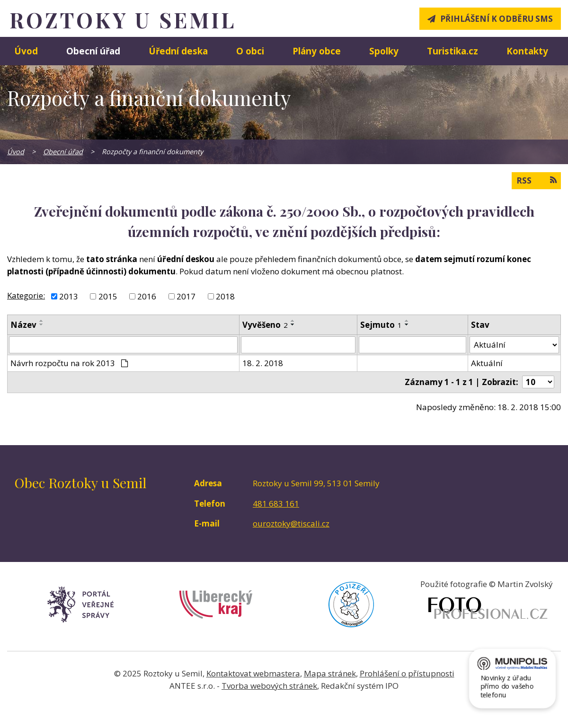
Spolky (384, 51)
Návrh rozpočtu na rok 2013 (69, 363)
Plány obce (317, 51)
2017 (186, 296)
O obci (250, 51)
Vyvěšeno (265, 325)
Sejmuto (381, 325)
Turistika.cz (453, 51)
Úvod (26, 51)
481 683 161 (276, 504)
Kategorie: (26, 295)
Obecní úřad (93, 51)
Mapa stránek (330, 673)
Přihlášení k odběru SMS (497, 19)
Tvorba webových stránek (269, 686)
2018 (225, 296)
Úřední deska (178, 51)
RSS (536, 180)
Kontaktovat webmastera (253, 673)
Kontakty (527, 51)
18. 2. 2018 (263, 363)
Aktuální (487, 363)
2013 (69, 296)
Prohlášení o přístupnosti (407, 673)
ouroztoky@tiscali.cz (291, 523)
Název (23, 325)
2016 (147, 296)
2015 (108, 296)
